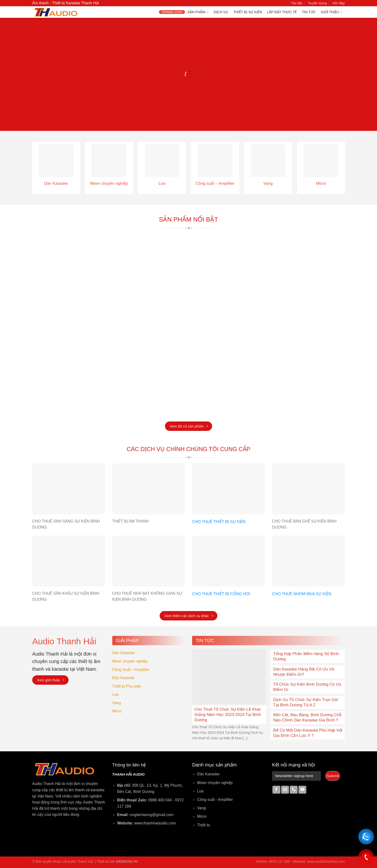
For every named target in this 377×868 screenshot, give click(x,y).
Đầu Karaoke (124, 678)
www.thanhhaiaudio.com (155, 823)
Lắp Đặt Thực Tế (282, 12)
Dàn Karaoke (123, 653)
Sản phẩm (198, 12)
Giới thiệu (332, 12)
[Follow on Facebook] (276, 790)
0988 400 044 (160, 800)
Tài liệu (297, 3)
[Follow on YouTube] (302, 790)
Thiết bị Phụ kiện (127, 686)
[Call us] (294, 790)
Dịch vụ (221, 12)
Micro (117, 711)
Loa (116, 694)
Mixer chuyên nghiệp (130, 661)
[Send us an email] (285, 790)
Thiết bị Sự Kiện (248, 12)
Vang (117, 703)
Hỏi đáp (339, 3)
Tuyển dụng (317, 3)
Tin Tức (309, 12)
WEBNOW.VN (127, 862)
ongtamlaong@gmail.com (152, 815)
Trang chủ (172, 12)
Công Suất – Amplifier (131, 670)
